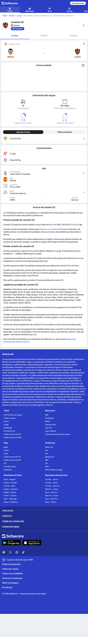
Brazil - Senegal (10, 480)
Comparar (18, 29)
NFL (47, 463)
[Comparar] (18, 29)
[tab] (15, 36)
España (12, 16)
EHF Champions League (54, 470)
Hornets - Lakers (52, 483)
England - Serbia (10, 492)
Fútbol (5, 16)
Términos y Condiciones (12, 578)
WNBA (48, 421)
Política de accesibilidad (12, 574)
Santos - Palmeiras (11, 502)
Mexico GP (49, 447)
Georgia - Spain (10, 486)
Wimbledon (8, 470)
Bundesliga (8, 428)
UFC (47, 454)
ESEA (47, 467)
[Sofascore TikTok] (23, 552)
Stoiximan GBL (51, 425)
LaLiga (19, 16)
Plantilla (73, 36)
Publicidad (8, 511)
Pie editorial (7, 588)
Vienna (6, 450)
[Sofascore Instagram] (17, 552)
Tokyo (6, 454)
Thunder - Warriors (52, 486)
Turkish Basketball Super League (58, 434)
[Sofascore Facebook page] (4, 552)
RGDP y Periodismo (10, 583)
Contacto (7, 516)
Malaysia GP (50, 457)
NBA (47, 415)
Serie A (6, 421)
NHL (47, 450)
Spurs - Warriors (51, 492)
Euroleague (49, 418)
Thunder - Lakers (52, 480)
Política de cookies (10, 569)
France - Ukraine (10, 496)
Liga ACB (49, 428)
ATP (5, 463)
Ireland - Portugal (10, 483)
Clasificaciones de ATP (12, 457)
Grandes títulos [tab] (23, 132)
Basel (6, 447)
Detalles (15, 36)
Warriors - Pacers (52, 496)
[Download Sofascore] (11, 543)
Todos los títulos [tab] (64, 132)
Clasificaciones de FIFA (12, 434)
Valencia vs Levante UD (50, 229)
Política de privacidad (11, 564)
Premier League (10, 418)
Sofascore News (11, 527)
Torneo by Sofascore (13, 521)
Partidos (44, 36)
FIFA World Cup (9, 431)
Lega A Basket (51, 431)
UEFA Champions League (13, 415)
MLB (47, 460)
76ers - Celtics (51, 502)
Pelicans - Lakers (52, 489)
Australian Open (10, 467)
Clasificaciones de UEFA (13, 438)
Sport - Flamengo (10, 499)
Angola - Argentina (11, 489)
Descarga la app (78, 3)
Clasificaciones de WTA (12, 460)
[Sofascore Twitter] (10, 552)
